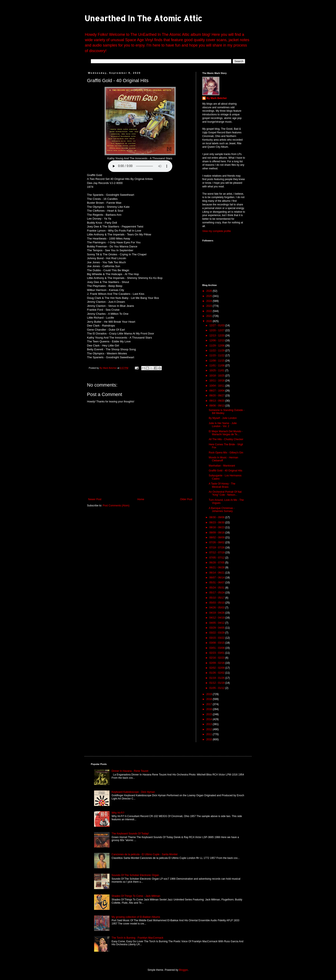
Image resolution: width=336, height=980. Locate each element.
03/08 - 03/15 (217, 643)
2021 (210, 316)
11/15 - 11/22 (217, 355)
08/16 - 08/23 (217, 527)
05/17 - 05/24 (217, 593)
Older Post (186, 499)
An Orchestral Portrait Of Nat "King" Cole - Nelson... (225, 493)
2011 (210, 734)
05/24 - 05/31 (217, 588)
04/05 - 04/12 (217, 623)
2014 (210, 719)
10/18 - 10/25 (217, 376)
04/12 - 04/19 (217, 618)
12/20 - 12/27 (217, 330)
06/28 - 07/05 (217, 563)
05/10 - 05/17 (217, 598)
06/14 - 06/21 (217, 573)
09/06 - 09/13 (217, 406)
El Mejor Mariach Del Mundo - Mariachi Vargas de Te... (226, 433)
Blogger (183, 970)
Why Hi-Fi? (118, 813)
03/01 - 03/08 (217, 648)
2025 (210, 296)
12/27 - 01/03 (217, 325)
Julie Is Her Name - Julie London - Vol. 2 (223, 425)
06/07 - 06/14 (217, 578)
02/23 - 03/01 (217, 653)
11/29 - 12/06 (217, 346)
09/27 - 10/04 (217, 391)
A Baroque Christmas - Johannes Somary (222, 510)
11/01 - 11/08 (217, 366)
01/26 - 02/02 (217, 673)
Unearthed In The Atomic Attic (143, 18)
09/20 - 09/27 (217, 396)
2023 (210, 306)
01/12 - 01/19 (217, 683)
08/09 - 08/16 (217, 533)
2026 (210, 291)
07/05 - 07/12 (217, 558)
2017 (210, 704)
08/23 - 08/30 (217, 522)
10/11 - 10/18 (217, 381)
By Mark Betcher (217, 98)
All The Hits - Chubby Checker (226, 439)
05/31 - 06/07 (217, 583)
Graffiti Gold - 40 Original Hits (226, 471)
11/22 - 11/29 (217, 351)
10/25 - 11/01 (217, 370)
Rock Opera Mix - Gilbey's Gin (226, 453)
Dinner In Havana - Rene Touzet (130, 771)
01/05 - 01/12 (217, 688)
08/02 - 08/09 (217, 537)
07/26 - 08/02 (217, 542)
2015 (210, 714)
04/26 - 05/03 (217, 608)
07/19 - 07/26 (217, 548)
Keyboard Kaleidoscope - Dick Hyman (133, 792)
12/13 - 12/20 (217, 336)
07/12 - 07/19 (217, 552)
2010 (210, 739)
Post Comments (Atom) (116, 506)
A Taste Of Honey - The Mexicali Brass (222, 485)
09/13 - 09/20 (217, 401)
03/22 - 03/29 (217, 633)
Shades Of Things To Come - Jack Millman (136, 896)
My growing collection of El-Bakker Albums (136, 917)
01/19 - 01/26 (217, 678)
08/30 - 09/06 (217, 517)
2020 (210, 321)
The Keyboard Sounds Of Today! (130, 834)
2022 (210, 311)
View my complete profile (217, 231)
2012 (210, 729)
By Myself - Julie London (223, 418)
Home (141, 499)
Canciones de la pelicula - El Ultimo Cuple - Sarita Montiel (145, 854)
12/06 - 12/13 (217, 340)
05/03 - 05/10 (217, 603)
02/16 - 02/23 (217, 658)
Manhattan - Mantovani (222, 466)
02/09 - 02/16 (217, 663)
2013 (210, 724)
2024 (210, 301)
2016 (210, 709)
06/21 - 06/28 (217, 568)
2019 (210, 694)
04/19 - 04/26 (217, 613)
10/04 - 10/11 (217, 386)
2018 (210, 699)
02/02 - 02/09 (217, 668)
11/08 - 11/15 (217, 361)
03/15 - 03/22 (217, 638)
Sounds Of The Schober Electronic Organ (135, 875)
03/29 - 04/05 (217, 628)
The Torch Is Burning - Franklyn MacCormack (137, 938)
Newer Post (95, 499)
